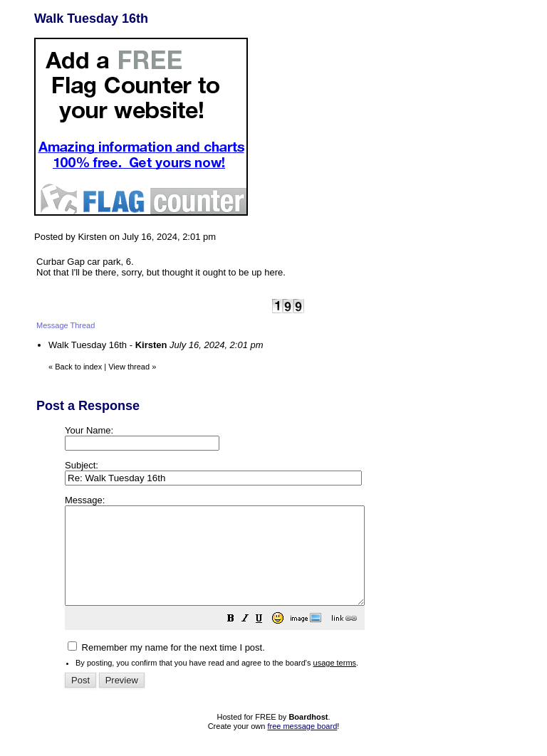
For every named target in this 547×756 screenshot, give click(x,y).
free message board (302, 745)
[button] (266, 640)
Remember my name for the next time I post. (166, 667)
